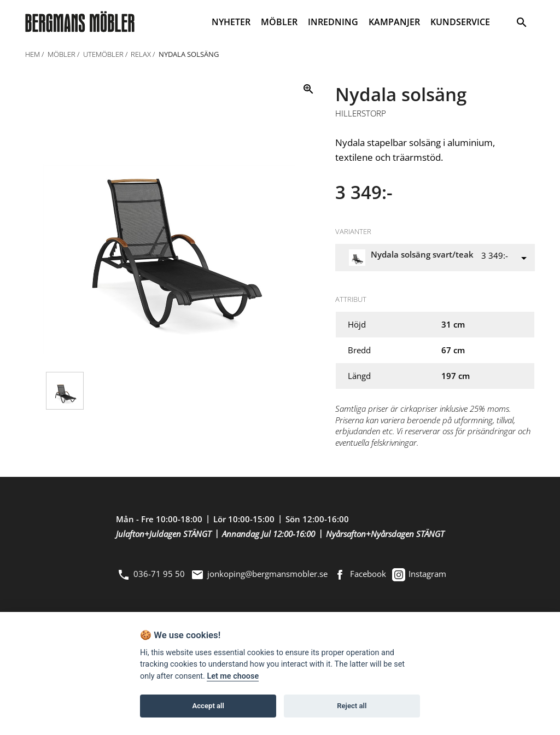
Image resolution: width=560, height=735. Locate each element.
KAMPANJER (394, 22)
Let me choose (233, 676)
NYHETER (231, 22)
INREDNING (333, 22)
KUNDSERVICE (460, 22)
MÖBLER (279, 22)
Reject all (352, 706)
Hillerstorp (361, 114)
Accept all (208, 706)
